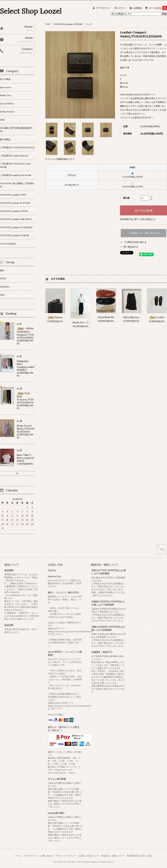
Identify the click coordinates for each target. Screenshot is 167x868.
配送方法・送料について (113, 856)
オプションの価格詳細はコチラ (60, 159)
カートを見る (158, 8)
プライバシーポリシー (66, 856)
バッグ (89, 24)
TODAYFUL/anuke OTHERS (68, 24)
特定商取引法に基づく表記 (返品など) (138, 219)
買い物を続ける (131, 247)
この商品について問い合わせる (144, 233)
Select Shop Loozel (31, 11)
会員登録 (137, 8)
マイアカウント (103, 8)
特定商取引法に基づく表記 (139, 856)
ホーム (18, 856)
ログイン (122, 8)
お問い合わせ (47, 856)
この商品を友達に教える (135, 242)
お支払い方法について (89, 856)
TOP (48, 24)
